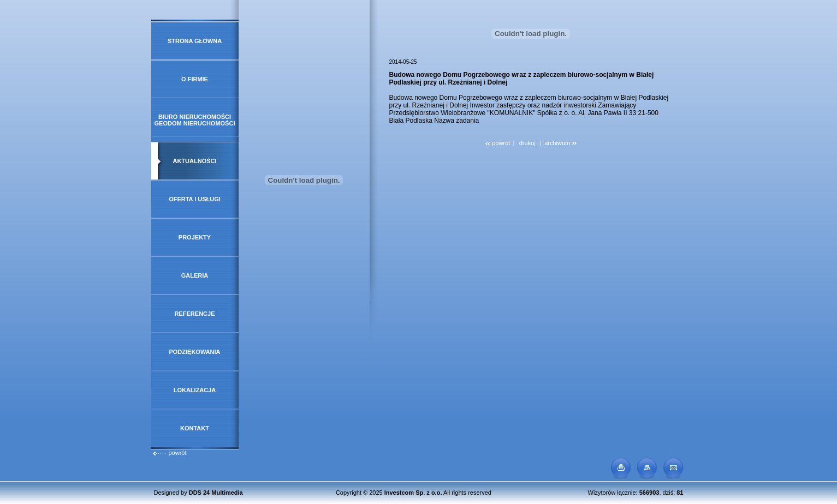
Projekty (195, 237)
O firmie (195, 79)
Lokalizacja (195, 390)
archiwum (560, 143)
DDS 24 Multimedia (216, 493)
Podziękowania (194, 352)
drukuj (527, 143)
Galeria (195, 275)
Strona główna (195, 41)
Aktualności (194, 161)
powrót (169, 453)
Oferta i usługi (195, 199)
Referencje (195, 314)
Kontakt (195, 428)
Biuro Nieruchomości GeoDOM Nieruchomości (195, 120)
